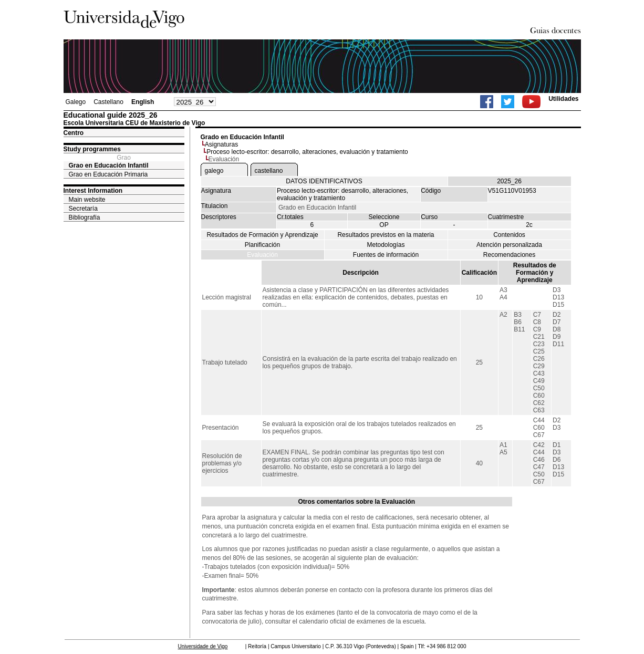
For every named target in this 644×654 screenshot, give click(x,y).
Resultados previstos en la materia (386, 235)
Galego (76, 102)
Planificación (262, 245)
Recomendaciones (509, 255)
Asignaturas (221, 144)
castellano (269, 171)
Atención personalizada (509, 245)
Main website (87, 200)
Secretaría (83, 209)
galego (214, 171)
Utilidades (563, 99)
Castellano (108, 102)
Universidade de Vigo (203, 646)
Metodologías (386, 245)
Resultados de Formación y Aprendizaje (262, 235)
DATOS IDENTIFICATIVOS (324, 181)
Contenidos (509, 235)
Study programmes (92, 149)
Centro (74, 133)
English (143, 102)
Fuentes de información (386, 255)
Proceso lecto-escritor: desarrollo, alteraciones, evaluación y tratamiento (307, 152)
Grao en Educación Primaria (108, 174)
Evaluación (262, 255)
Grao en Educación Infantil (109, 165)
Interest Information (93, 191)
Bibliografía (85, 217)
